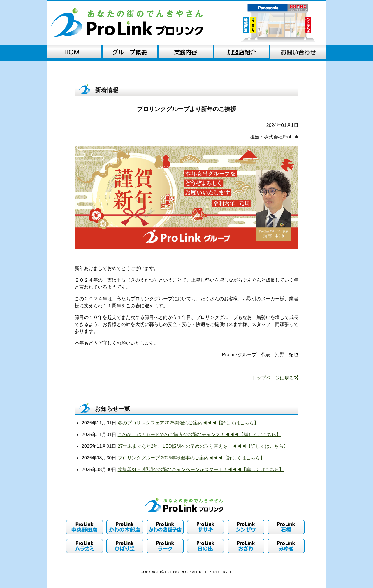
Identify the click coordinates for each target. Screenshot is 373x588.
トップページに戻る (275, 378)
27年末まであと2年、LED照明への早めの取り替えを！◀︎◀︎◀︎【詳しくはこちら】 (203, 446)
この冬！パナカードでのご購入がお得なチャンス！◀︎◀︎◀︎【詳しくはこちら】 (199, 435)
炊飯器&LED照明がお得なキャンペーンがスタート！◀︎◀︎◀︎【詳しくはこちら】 (201, 469)
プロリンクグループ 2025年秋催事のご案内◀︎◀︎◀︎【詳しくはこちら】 (191, 458)
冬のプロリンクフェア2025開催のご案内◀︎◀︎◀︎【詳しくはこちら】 (188, 423)
